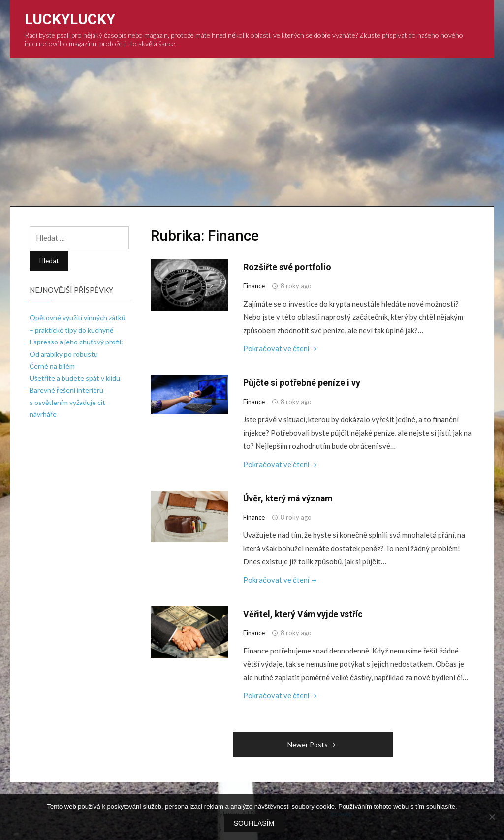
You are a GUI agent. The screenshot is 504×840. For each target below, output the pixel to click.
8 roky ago (296, 286)
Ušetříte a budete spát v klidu (75, 378)
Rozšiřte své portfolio (287, 267)
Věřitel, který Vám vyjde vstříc (304, 613)
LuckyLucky (70, 19)
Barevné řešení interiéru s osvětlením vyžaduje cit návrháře (67, 402)
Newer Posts (312, 743)
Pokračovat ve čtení (281, 348)
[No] (492, 817)
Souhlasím (254, 824)
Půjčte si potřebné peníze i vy (302, 383)
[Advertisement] (252, 132)
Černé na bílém (52, 366)
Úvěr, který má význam (289, 498)
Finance (254, 286)
